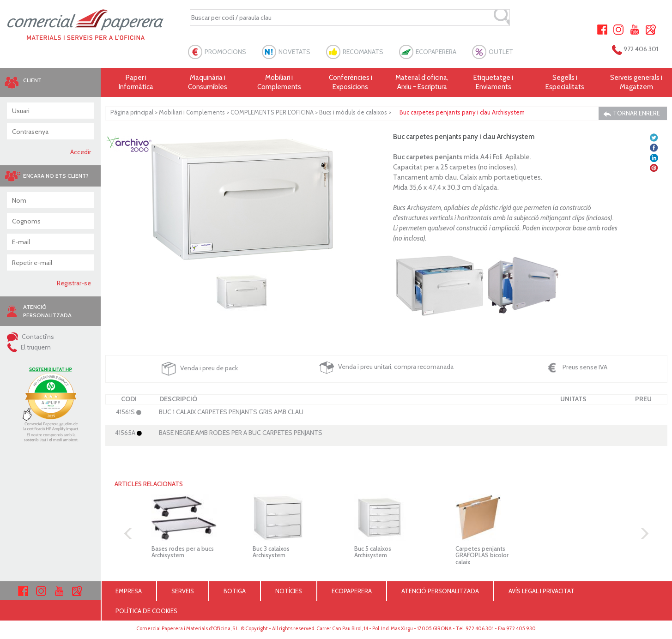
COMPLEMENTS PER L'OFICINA (272, 112)
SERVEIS (183, 591)
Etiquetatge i (493, 82)
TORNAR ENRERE (632, 113)
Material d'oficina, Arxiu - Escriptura (422, 82)
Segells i (565, 82)
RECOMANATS (363, 52)
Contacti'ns (30, 337)
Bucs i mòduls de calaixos (353, 112)
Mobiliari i (279, 82)
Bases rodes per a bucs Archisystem (183, 552)
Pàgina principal (132, 112)
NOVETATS (294, 52)
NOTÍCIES (289, 591)
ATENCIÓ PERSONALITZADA (440, 591)
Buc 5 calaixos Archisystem (373, 552)
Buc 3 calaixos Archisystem (271, 552)
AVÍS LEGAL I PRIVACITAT (542, 591)
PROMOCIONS (225, 52)
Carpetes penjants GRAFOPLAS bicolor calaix (482, 555)
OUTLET (501, 52)
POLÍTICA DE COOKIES (146, 611)
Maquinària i (208, 82)
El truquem (29, 347)
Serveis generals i (636, 82)
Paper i (136, 82)
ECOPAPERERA (436, 52)
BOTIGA (235, 591)
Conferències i (351, 82)
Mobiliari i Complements (192, 112)
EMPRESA (129, 591)
